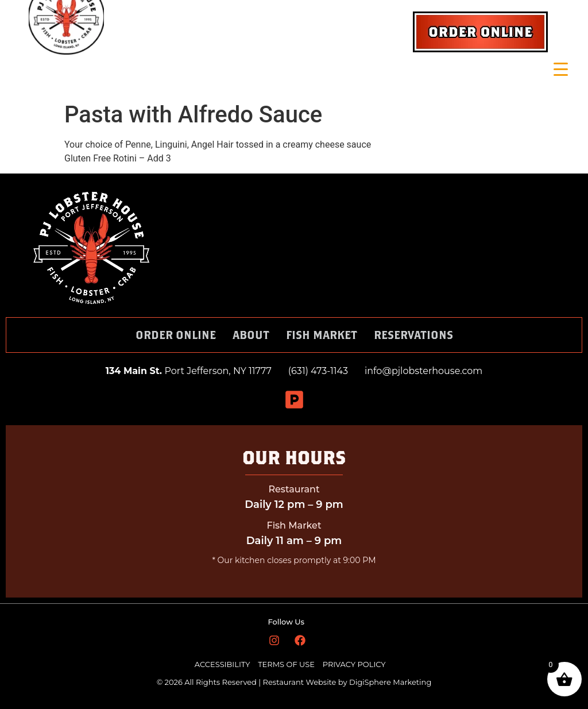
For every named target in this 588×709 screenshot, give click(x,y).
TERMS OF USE (287, 664)
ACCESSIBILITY (223, 664)
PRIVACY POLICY (354, 664)
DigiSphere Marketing (390, 682)
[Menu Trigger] (561, 69)
